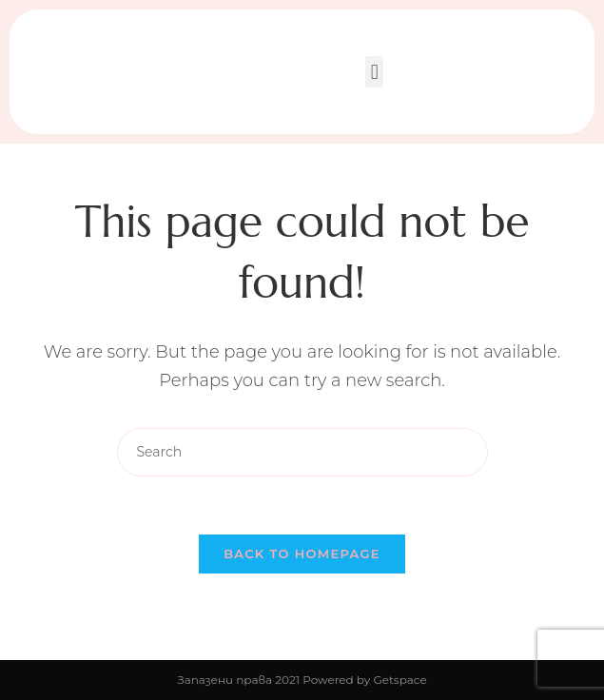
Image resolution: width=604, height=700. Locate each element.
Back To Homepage (302, 554)
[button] (374, 72)
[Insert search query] (302, 452)
